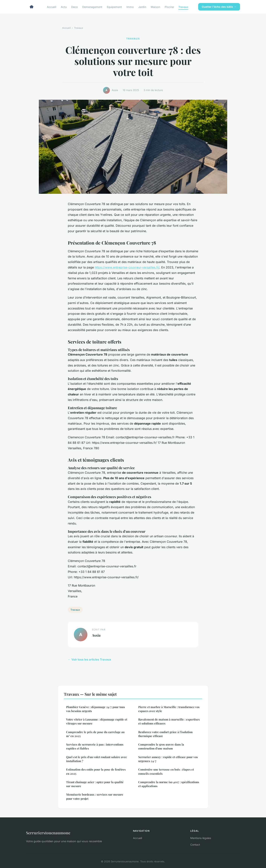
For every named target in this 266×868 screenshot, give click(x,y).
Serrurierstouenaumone (48, 833)
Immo (130, 7)
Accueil (52, 7)
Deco (75, 7)
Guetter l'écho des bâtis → (219, 7)
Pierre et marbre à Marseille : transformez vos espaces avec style (169, 709)
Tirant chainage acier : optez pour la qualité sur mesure (95, 784)
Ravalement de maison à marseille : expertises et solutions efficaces (169, 721)
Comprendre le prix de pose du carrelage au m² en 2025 (95, 734)
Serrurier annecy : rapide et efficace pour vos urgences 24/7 (168, 759)
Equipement (114, 7)
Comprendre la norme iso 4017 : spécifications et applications (169, 784)
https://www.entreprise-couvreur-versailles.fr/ (127, 267)
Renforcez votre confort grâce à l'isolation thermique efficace (165, 734)
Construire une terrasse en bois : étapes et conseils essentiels (166, 771)
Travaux (183, 7)
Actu (64, 7)
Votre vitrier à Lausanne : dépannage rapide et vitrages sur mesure (97, 721)
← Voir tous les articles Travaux (89, 659)
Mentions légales (201, 838)
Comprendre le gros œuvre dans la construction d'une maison (161, 746)
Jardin (142, 7)
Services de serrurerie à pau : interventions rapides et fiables (95, 746)
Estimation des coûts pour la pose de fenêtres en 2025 (96, 771)
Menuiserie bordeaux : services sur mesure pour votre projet (95, 796)
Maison (155, 7)
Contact (195, 845)
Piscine (169, 7)
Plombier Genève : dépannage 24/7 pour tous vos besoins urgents (96, 709)
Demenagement (92, 7)
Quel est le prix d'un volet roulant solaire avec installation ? (96, 759)
